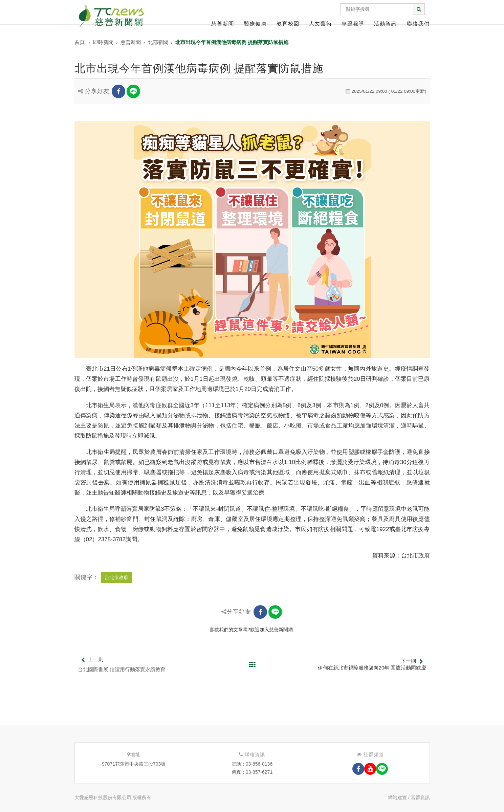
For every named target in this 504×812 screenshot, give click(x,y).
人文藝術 (321, 24)
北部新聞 (158, 42)
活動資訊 (386, 24)
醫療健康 (256, 24)
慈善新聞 (223, 24)
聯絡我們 (418, 24)
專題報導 (353, 24)
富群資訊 (420, 797)
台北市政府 (116, 577)
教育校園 (288, 24)
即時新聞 (103, 42)
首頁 (80, 42)
